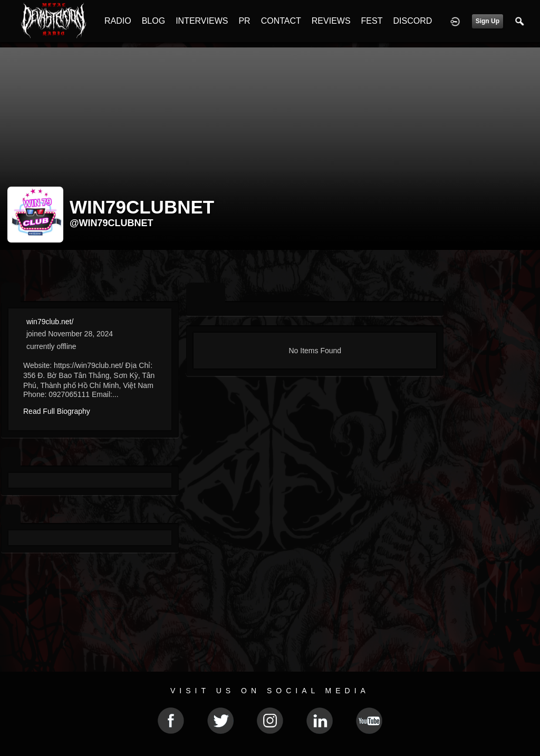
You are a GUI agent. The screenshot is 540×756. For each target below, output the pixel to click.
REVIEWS (331, 21)
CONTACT (281, 21)
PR (244, 21)
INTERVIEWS (202, 21)
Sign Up (488, 21)
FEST (372, 21)
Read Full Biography (57, 411)
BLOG (153, 21)
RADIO (118, 21)
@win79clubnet (112, 223)
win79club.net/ (50, 322)
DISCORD (412, 21)
